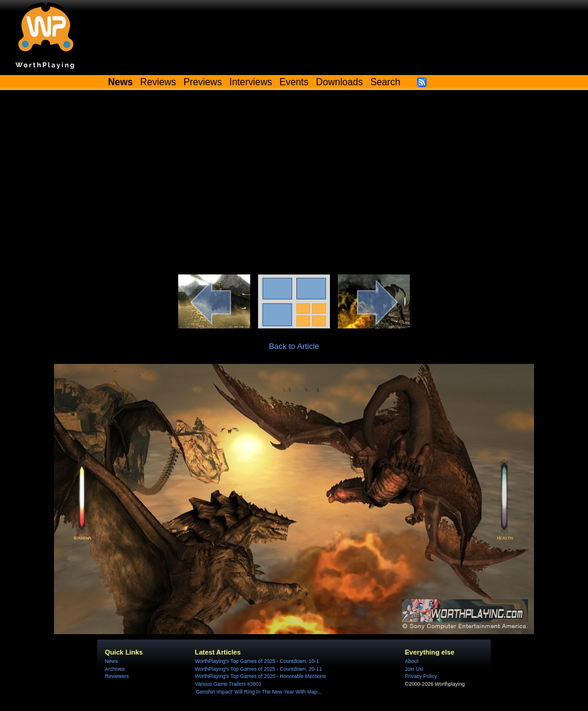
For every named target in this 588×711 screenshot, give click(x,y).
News (111, 661)
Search (385, 82)
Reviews (158, 82)
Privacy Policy (421, 676)
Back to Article (294, 346)
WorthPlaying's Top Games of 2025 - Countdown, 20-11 (259, 669)
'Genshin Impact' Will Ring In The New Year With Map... (258, 692)
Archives (115, 669)
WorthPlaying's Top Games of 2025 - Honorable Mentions (260, 676)
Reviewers (117, 676)
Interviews (250, 82)
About (412, 661)
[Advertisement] (294, 184)
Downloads (340, 82)
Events (294, 82)
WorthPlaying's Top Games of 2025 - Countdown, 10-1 (257, 661)
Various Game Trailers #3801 (228, 684)
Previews (203, 82)
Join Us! (414, 669)
